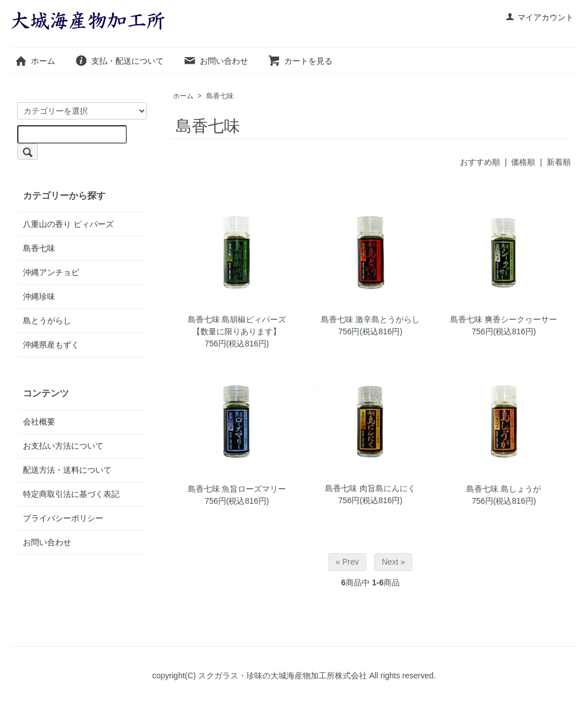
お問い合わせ (216, 61)
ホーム (35, 61)
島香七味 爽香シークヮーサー (504, 319)
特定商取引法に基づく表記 (71, 494)
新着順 (559, 162)
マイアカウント (539, 17)
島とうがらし (47, 321)
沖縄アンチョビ (51, 272)
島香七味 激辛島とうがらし (370, 319)
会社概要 (39, 422)
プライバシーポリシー (63, 518)
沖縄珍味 (39, 296)
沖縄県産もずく (51, 345)
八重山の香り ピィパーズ (68, 224)
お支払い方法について (63, 446)
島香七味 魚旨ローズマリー (237, 489)
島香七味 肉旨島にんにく (370, 488)
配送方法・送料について (67, 470)
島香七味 (220, 96)
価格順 (523, 162)
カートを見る (300, 61)
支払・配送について (119, 61)
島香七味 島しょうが (504, 489)
